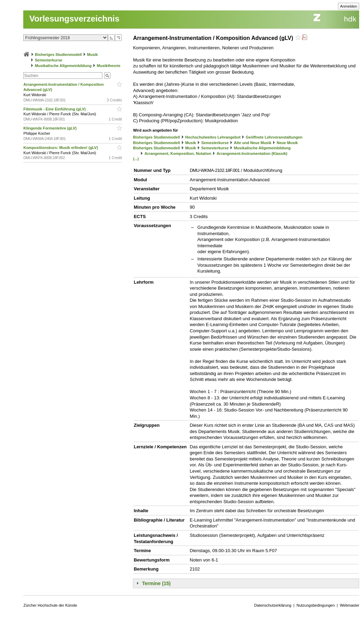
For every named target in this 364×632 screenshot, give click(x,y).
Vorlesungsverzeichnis (74, 19)
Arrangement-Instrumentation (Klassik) (252, 153)
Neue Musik (287, 143)
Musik (92, 55)
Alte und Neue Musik (253, 143)
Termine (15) (156, 583)
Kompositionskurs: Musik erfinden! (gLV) (61, 148)
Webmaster (349, 605)
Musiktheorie (109, 66)
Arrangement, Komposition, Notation (178, 153)
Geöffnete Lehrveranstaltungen (274, 137)
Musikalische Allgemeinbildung (63, 66)
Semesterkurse (49, 60)
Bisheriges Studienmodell (58, 55)
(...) (136, 159)
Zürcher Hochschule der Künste (50, 605)
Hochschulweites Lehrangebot (213, 137)
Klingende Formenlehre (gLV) (50, 128)
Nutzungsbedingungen (315, 605)
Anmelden (349, 6)
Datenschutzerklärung (273, 605)
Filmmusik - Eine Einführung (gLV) (55, 109)
